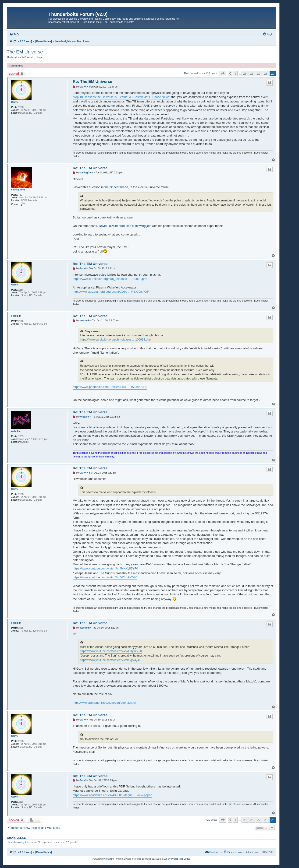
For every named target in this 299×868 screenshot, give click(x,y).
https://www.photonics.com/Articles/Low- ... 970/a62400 (110, 387)
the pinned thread (116, 187)
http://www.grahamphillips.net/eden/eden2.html (104, 703)
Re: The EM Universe (92, 82)
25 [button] (245, 74)
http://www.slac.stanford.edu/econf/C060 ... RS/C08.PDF (111, 292)
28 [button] (266, 74)
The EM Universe (25, 52)
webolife (16, 431)
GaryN (15, 102)
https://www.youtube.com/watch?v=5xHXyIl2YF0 (105, 568)
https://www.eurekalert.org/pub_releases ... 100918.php (110, 279)
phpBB (109, 859)
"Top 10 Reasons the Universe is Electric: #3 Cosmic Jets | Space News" (122, 97)
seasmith (16, 316)
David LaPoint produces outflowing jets (125, 226)
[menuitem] (14, 34)
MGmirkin (28, 57)
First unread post (194, 73)
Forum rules (16, 66)
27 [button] (259, 74)
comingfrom (18, 190)
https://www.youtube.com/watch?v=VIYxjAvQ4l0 (105, 577)
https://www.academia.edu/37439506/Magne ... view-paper (112, 795)
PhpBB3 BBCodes (181, 859)
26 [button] (252, 74)
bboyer (39, 57)
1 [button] (235, 74)
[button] (222, 74)
